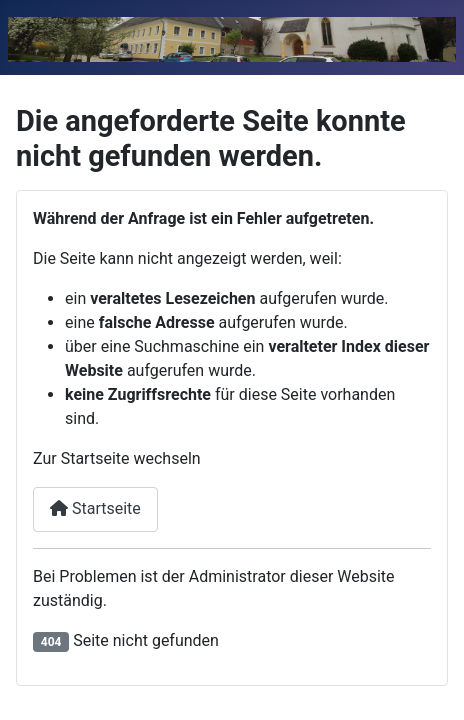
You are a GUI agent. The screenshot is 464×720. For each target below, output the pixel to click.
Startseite (95, 508)
